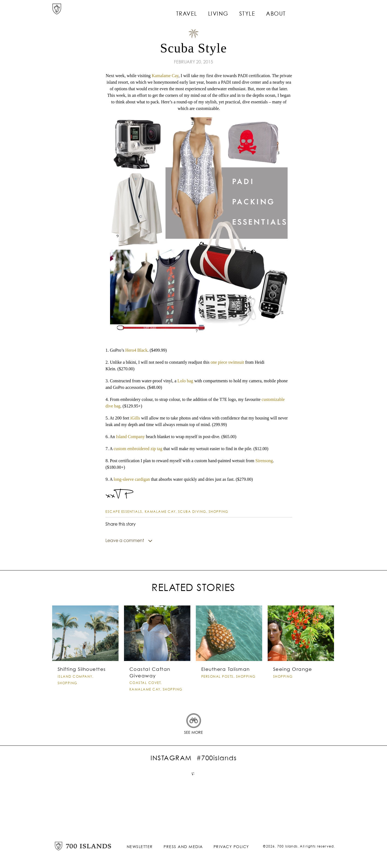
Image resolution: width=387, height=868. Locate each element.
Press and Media (183, 852)
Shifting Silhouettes (81, 681)
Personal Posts (217, 688)
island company (75, 688)
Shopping (218, 512)
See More (193, 738)
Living (233, 11)
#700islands (217, 764)
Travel (203, 11)
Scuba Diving (192, 512)
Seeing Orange (292, 681)
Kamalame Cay (165, 76)
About (288, 11)
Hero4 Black (136, 350)
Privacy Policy (231, 852)
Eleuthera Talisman (224, 681)
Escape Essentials (124, 512)
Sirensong (264, 461)
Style (261, 11)
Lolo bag (185, 381)
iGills (135, 418)
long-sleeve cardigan (132, 479)
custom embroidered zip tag (138, 449)
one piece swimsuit (227, 362)
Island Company (130, 437)
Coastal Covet (145, 694)
